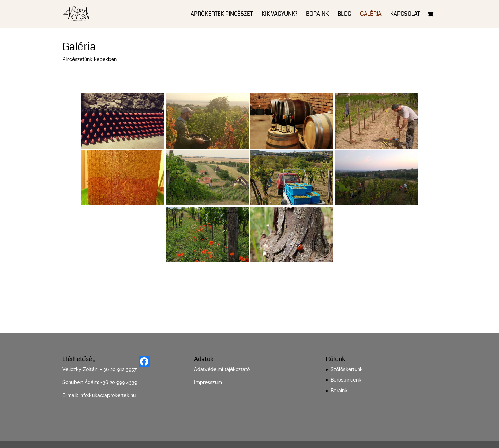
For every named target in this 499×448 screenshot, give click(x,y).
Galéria (371, 15)
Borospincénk (346, 380)
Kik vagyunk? (279, 15)
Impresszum (208, 382)
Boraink (317, 15)
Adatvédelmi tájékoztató (222, 369)
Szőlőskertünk (347, 369)
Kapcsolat (405, 15)
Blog (344, 15)
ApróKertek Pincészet (222, 15)
